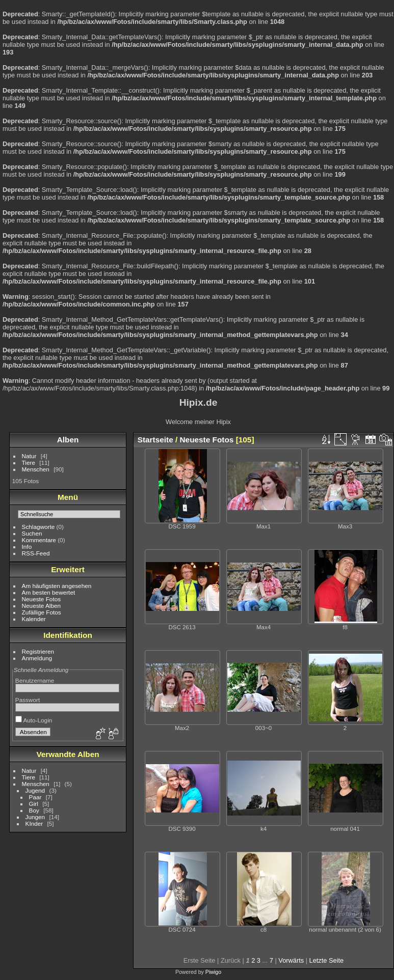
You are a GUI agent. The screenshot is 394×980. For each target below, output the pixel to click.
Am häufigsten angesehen (57, 586)
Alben (68, 440)
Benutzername (35, 680)
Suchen (32, 533)
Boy (34, 810)
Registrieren (38, 651)
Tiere (29, 463)
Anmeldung (37, 658)
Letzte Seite (327, 960)
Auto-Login (34, 720)
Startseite (155, 440)
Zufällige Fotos (42, 612)
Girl (34, 804)
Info (27, 547)
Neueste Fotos (42, 599)
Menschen (36, 469)
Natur (29, 456)
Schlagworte (38, 527)
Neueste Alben (42, 606)
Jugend (35, 790)
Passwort (28, 700)
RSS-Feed (36, 553)
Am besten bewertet (49, 592)
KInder (34, 823)
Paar (35, 797)
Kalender (34, 619)
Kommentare (39, 540)
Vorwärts (291, 960)
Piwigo (213, 972)
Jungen (35, 817)
